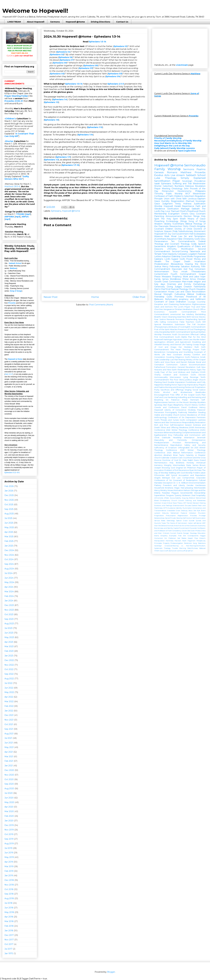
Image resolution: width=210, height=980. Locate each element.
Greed (203, 460)
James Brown (199, 465)
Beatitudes (201, 392)
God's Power (186, 259)
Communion (172, 365)
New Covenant (174, 355)
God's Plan (200, 395)
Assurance (172, 239)
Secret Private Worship (174, 518)
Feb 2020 (9, 816)
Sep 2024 (9, 564)
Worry (182, 380)
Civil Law (176, 478)
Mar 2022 (9, 701)
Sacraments (160, 246)
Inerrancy (158, 465)
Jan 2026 (9, 491)
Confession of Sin (176, 417)
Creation (188, 287)
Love (168, 211)
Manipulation (159, 541)
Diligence (179, 357)
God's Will (201, 322)
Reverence (184, 470)
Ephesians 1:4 (63, 52)
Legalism (193, 254)
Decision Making (199, 503)
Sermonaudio (195, 165)
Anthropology (161, 417)
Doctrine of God (170, 460)
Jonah (203, 357)
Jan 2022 (9, 711)
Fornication (171, 367)
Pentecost (190, 387)
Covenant (201, 214)
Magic (177, 488)
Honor (174, 385)
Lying (186, 377)
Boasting (177, 433)
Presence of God (186, 329)
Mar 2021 (9, 757)
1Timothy (159, 194)
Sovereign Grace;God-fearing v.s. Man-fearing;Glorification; (180, 546)
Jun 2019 (9, 853)
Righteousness (199, 304)
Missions (158, 236)
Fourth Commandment (183, 274)
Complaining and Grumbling (180, 352)
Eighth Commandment (195, 327)
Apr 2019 (9, 862)
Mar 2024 (9, 592)
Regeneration (178, 201)
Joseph (158, 468)
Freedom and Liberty (174, 485)
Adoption (166, 256)
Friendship (159, 297)
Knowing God (168, 468)
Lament (157, 513)
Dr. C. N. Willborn (181, 483)
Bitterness (168, 433)
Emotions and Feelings (163, 506)
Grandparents (193, 536)
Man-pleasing (187, 488)
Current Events (176, 533)
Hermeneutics (161, 463)
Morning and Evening (175, 387)
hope (203, 277)
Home (95, 297)
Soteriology (171, 521)
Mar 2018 (9, 921)
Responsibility (188, 422)
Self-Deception (177, 425)
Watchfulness (193, 548)
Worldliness (175, 279)
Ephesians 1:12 (57, 74)
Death (187, 261)
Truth (203, 350)
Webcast (202, 548)
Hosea (171, 292)
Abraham (168, 455)
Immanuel (201, 463)
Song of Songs (16, 291)
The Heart (176, 350)
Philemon (192, 468)
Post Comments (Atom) (101, 305)
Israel (179, 317)
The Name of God (174, 523)
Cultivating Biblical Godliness (190, 294)
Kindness (169, 488)
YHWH (157, 551)
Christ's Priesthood (189, 211)
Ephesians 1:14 (113, 76)
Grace (157, 201)
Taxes (164, 523)
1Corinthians (178, 224)
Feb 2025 (9, 541)
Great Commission (172, 282)
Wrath (183, 219)
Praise (185, 400)
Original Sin (181, 468)
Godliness (193, 407)
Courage (192, 302)
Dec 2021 (9, 715)
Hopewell (159, 410)
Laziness (202, 420)
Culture (183, 365)
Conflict (202, 405)
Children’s (11, 119)
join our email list (20, 56)
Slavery (202, 317)
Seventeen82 (186, 493)
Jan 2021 (9, 766)
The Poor (174, 380)
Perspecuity (201, 541)
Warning (183, 548)
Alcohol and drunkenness (178, 392)
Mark (167, 236)
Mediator (188, 347)
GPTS (165, 508)
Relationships (159, 518)
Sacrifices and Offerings (172, 390)
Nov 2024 (9, 555)
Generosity (160, 287)
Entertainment (178, 506)
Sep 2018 (9, 894)
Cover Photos (196, 531)
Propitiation (200, 387)
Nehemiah (175, 513)
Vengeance (169, 309)
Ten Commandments (183, 241)
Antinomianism (162, 272)
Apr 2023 (9, 642)
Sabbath (196, 209)
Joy (169, 234)
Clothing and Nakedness (195, 500)
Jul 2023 (8, 628)
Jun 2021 (9, 743)
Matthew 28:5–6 (12, 186)
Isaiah (157, 184)
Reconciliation (199, 292)
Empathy (164, 536)
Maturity (165, 513)
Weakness (184, 427)
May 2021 (9, 747)
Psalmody (183, 412)
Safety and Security (195, 445)
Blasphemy (179, 405)
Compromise (188, 478)
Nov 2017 (9, 940)
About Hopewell (36, 22)
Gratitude (166, 438)
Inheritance (189, 438)
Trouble (175, 548)
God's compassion (188, 420)
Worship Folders (193, 473)
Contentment (161, 274)
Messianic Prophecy (172, 277)
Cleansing (172, 317)
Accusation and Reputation (192, 475)
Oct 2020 (9, 779)
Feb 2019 (9, 871)
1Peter (186, 279)
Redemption (185, 304)
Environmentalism (197, 483)
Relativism (188, 543)
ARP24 (25, 217)
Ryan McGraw (196, 470)
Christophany (165, 500)
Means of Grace (197, 219)
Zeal (193, 495)
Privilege (202, 516)
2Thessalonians (161, 327)
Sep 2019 (9, 839)
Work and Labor (191, 277)
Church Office (199, 309)
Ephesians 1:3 (120, 46)
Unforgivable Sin (186, 448)
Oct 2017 (9, 944)
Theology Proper (191, 350)
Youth (175, 334)
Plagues (175, 493)
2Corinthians (160, 239)
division (184, 523)
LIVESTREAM (14, 22)
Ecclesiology (172, 221)
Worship (158, 206)
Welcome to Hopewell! (35, 11)
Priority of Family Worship (168, 138)
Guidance (172, 508)
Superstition (160, 495)
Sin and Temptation (195, 236)
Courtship (201, 302)
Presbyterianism (162, 443)
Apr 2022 (9, 697)
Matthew (13, 268)
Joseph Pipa (193, 538)
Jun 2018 (9, 908)
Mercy (165, 267)
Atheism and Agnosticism (179, 342)
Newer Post (51, 297)
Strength (168, 294)
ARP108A (9, 217)
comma (180, 551)
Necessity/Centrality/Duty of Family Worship (178, 141)
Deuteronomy (185, 191)
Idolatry (168, 224)
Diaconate (177, 269)
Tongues (170, 495)
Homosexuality (161, 377)
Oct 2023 (9, 614)
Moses (170, 490)
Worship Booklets (197, 402)
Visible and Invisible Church (167, 415)
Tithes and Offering (169, 427)
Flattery (158, 485)
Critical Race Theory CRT (177, 503)
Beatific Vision (161, 317)
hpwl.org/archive (187, 151)
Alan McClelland (161, 526)
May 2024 (9, 582)
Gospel (202, 274)
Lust (172, 360)
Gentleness (200, 485)
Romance (180, 319)
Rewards (171, 319)
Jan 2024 (9, 601)
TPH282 (20, 214)
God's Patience (192, 357)
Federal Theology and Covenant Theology (180, 243)
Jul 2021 (8, 738)
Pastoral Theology (179, 289)
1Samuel (175, 211)
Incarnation (200, 261)
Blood (156, 500)
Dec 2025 (9, 495)
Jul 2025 (8, 518)
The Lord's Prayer (182, 307)
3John (157, 392)
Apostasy (158, 405)
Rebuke (192, 362)
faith (185, 199)
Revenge (194, 377)
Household (159, 488)
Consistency (177, 531)
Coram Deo (186, 531)
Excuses (188, 506)
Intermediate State (182, 465)
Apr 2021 (9, 752)
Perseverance (161, 241)
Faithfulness (200, 287)
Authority (195, 267)
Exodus (159, 175)
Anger (195, 380)
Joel (185, 269)
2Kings (183, 221)
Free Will (182, 536)
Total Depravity (169, 254)
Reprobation (176, 445)
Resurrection (176, 226)
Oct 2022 (9, 669)
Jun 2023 (9, 633)
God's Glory (200, 239)
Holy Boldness (177, 463)
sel (186, 551)
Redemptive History (187, 370)
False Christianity (186, 239)
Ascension (159, 433)
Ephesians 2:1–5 (116, 84)
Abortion (158, 455)
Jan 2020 (9, 821)
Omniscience (176, 422)
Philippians (200, 191)
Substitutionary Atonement (192, 231)
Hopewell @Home (75, 22)
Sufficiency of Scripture (165, 448)
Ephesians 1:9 (60, 63)
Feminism (201, 417)
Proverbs (12, 303)
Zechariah (172, 551)
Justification (200, 204)
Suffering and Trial (182, 184)
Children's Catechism (184, 196)
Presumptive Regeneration (177, 516)
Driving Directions (101, 22)
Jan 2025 (9, 546)
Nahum (187, 490)
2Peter (167, 498)
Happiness (159, 385)
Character (193, 528)
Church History (191, 405)
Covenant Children (164, 229)
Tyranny (178, 495)
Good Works (187, 256)
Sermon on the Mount (179, 402)
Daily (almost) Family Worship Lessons (175, 148)
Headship (177, 438)
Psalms (201, 169)
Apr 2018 (9, 917)
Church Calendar (162, 458)
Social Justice (199, 390)
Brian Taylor (179, 455)
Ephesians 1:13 (115, 74)
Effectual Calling (198, 334)
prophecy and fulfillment (192, 299)
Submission (180, 324)
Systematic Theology (162, 548)
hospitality (201, 495)
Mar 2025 (9, 537)
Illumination (187, 508)
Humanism (159, 538)
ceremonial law (178, 314)
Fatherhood (160, 367)
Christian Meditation (183, 309)
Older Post (139, 297)
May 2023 (9, 637)
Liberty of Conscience (175, 410)
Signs (199, 370)
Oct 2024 (9, 559)
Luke (157, 178)
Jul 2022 (8, 683)
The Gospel (173, 261)
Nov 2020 (9, 775)
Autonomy (202, 526)
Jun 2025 (9, 523)
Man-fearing (180, 360)
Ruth (197, 347)
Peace (157, 277)
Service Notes (160, 521)
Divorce (158, 460)
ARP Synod (171, 475)
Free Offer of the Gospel (182, 395)
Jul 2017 (8, 949)
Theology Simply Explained (185, 178)
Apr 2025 (9, 532)
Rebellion (193, 412)
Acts (167, 175)
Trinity (178, 204)
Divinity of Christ (183, 229)
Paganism (192, 541)
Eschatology (199, 284)
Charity (157, 375)
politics (189, 380)
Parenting (159, 216)
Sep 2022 (9, 674)
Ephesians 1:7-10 (70, 165)
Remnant (195, 400)
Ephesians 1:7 (67, 60)
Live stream (178, 175)
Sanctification (162, 181)
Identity (179, 508)
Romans (172, 172)
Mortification (187, 249)
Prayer (176, 181)
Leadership (164, 360)
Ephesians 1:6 (65, 57)
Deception (168, 483)
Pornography (171, 412)
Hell (191, 234)
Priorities (193, 516)
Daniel (189, 503)
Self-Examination (199, 518)
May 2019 (9, 857)
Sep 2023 (9, 619)
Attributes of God (176, 327)
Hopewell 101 (161, 234)
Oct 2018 (9, 889)
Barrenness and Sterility (164, 528)
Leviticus (192, 199)
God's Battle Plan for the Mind (190, 337)
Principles (158, 543)
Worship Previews (163, 334)
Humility (165, 201)
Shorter (9, 141)
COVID (203, 372)
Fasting (189, 345)
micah (184, 272)
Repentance (188, 206)
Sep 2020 (9, 784)
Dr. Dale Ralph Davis (189, 460)
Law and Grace (183, 292)
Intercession (175, 377)
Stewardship (200, 493)
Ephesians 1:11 (86, 68)
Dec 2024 (9, 550)
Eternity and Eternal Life (174, 345)
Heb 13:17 (9, 374)
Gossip (196, 345)
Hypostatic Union (181, 339)
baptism (202, 199)
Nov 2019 (9, 830)
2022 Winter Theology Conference (183, 430)
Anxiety (187, 355)
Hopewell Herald (172, 206)
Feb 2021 (9, 761)
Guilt (198, 367)
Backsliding (200, 314)
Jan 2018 (9, 931)
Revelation (200, 186)
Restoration (200, 422)
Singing (188, 390)
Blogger (111, 972)
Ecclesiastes (200, 234)
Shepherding (191, 319)
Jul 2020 (9, 793)
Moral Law (177, 236)
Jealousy (184, 511)
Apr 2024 (9, 587)
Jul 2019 (8, 848)
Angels (157, 478)
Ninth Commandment (180, 332)
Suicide (192, 521)
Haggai (203, 536)
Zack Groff (164, 551)
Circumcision (184, 334)
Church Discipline (197, 289)
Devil (165, 382)
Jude (157, 360)
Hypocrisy (182, 385)
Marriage (185, 209)
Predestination (161, 264)
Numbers (179, 186)
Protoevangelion (177, 543)
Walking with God (177, 473)
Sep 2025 (9, 509)
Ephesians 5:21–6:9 (12, 473)
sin (192, 551)
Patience (175, 400)
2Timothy (172, 249)
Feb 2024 (9, 596)
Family (158, 279)
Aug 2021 (9, 734)
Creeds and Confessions (167, 407)
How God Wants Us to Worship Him (173, 143)
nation (190, 523)
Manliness (170, 541)
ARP (204, 523)
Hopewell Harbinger (163, 339)
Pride (175, 231)
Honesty (190, 463)
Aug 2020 (9, 788)
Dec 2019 (9, 825)
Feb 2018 (9, 926)
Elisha (157, 536)
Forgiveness (200, 256)
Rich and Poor (161, 425)
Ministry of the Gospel (196, 360)
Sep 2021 (9, 729)
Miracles (174, 329)
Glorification (173, 209)
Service (195, 317)
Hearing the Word (195, 264)
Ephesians (56, 211)
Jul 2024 (9, 573)
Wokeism (186, 495)
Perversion (159, 412)
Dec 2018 (9, 880)
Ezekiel (194, 506)
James (165, 279)
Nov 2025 (9, 500)
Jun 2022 (9, 688)
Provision (177, 443)
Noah (184, 541)
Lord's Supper (171, 259)
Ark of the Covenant (189, 526)
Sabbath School (15, 263)
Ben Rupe (168, 405)
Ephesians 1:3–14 (74, 84)
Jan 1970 (9, 953)
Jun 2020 (9, 798)
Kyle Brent (201, 511)
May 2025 (9, 527)
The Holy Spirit (169, 219)
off (184, 551)
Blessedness (177, 264)
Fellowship (175, 267)
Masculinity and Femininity (171, 440)
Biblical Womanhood (197, 498)
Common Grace (160, 503)
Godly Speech (198, 244)
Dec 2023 (9, 605)
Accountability (175, 498)
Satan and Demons (163, 307)
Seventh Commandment (183, 312)
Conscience (173, 322)
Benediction (160, 352)
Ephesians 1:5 (57, 54)
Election (188, 216)
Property (166, 543)
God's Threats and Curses (167, 420)
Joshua (158, 267)
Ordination (181, 302)
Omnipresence (199, 440)
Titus (175, 272)
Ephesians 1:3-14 (107, 37)
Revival (158, 294)
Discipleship (165, 332)
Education (202, 533)
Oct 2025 (9, 505)
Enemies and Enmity (179, 284)
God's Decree (198, 375)
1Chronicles (159, 475)
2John (203, 430)
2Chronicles (159, 498)
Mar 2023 (9, 646)
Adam (203, 339)
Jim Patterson (170, 538)
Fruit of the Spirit (162, 329)
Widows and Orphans (188, 372)
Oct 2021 (9, 724)
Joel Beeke (182, 538)
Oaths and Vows (162, 362)
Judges (178, 287)
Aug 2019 (9, 844)
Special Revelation (164, 324)
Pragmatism (159, 516)
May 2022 (9, 692)
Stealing (202, 412)
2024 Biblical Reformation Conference (186, 453)
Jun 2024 (9, 578)
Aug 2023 (9, 624)
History (202, 407)
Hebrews (189, 186)
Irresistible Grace (174, 511)
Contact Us (122, 22)
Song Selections (199, 543)
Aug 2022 (9, 679)
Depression (191, 417)
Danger (186, 533)
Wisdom (158, 224)
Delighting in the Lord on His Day (172, 146)
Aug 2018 (9, 898)
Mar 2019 (9, 866)
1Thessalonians (198, 272)
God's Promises (175, 297)
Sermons (55, 22)
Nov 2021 (9, 720)
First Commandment (164, 337)
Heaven (168, 231)
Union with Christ (173, 199)
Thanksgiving (200, 329)
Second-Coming (180, 251)
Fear (156, 319)
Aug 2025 (9, 514)
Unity (157, 332)
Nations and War (162, 422)
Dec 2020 (9, 770)
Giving (170, 287)
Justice (163, 319)
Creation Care (176, 458)
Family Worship (168, 169)
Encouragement (162, 395)
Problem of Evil (171, 470)
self (189, 551)
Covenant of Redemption (185, 480)
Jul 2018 (8, 903)
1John (186, 226)
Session (188, 425)
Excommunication (197, 365)
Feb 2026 (9, 486)
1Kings (196, 216)
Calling (163, 322)
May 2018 (9, 912)
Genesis (159, 172)
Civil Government (180, 234)
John (186, 189)
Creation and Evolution (176, 375)
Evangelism (174, 214)
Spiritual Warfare (198, 332)
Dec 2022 (9, 660)
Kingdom (172, 246)
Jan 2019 (9, 876)
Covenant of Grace (164, 302)
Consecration (161, 292)
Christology (177, 189)
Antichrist (178, 526)
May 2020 (9, 802)
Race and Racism (179, 362)
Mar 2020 (9, 811)
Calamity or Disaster (196, 455)
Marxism (178, 541)
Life (163, 355)
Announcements (174, 216)
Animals (170, 526)
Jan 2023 (9, 656)
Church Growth (178, 500)
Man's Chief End (162, 289)
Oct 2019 (9, 834)
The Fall (191, 324)
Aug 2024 (9, 569)
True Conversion (197, 269)
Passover (201, 410)
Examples (173, 536)
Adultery (190, 314)
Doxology (193, 533)
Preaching (159, 221)
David (184, 407)
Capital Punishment (181, 528)
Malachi (202, 538)
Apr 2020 (9, 807)
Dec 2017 (9, 935)
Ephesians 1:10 (91, 66)
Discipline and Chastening (166, 304)
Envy (170, 435)
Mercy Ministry (161, 490)
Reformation (171, 299)
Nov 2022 (9, 665)
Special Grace (182, 521)
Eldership (176, 256)
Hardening (172, 397)
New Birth (187, 317)
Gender (190, 485)
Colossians (182, 254)
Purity (157, 390)
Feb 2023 (9, 651)
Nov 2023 (9, 610)
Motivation (179, 490)
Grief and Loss (161, 397)
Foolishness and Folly (196, 382)
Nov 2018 (9, 885)
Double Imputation (176, 382)
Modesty (192, 410)
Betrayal (166, 478)
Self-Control (187, 518)
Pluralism (202, 513)
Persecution (168, 191)
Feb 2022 (9, 706)
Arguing (185, 498)
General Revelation (186, 367)
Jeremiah (201, 438)
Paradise (166, 493)
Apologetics (160, 342)
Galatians (159, 259)
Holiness (187, 204)
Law (191, 339)
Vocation (201, 324)
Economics (159, 312)
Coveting (170, 357)
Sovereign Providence (194, 181)
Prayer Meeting (162, 189)
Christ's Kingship (197, 226)
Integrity (168, 465)
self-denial (198, 523)
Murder (196, 339)
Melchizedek (200, 488)
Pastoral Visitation (188, 513)
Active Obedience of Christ (193, 415)
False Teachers (187, 322)
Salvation (185, 267)
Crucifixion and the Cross (194, 458)
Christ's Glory (188, 214)
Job (195, 511)
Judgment (167, 204)
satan (203, 473)
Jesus (190, 511)
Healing (168, 385)
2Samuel (190, 201)
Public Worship (174, 194)
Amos (193, 279)
